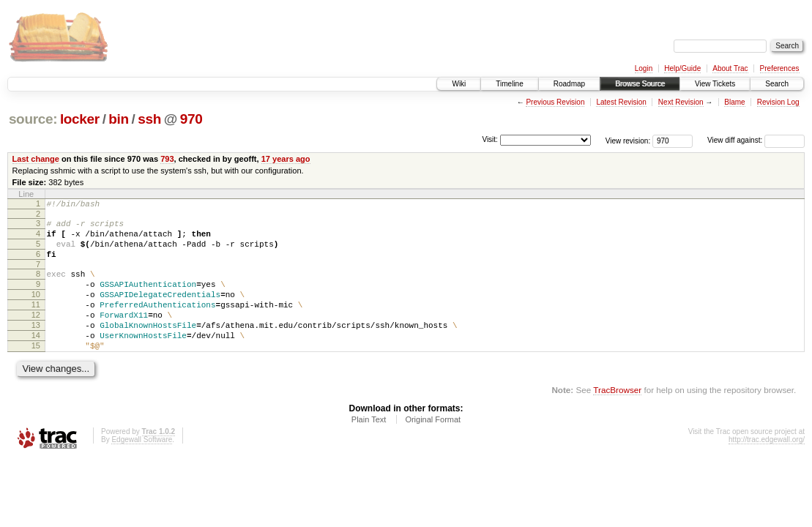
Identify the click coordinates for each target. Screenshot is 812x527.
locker (80, 119)
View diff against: (756, 140)
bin (118, 119)
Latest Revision (621, 102)
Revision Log (778, 102)
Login (644, 68)
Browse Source (640, 84)
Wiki (459, 84)
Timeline (509, 84)
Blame (734, 102)
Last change (36, 159)
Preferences (780, 68)
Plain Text (369, 448)
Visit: (490, 139)
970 (191, 119)
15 (36, 372)
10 (36, 310)
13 (36, 347)
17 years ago (286, 159)
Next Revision (681, 102)
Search (777, 84)
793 (167, 159)
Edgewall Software (142, 468)
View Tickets (715, 84)
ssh (149, 119)
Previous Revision (555, 102)
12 (36, 334)
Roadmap (569, 84)
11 (36, 322)
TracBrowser (617, 418)
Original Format (433, 448)
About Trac (730, 68)
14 (36, 359)
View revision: (628, 140)
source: (33, 119)
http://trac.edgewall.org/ (767, 468)
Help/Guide (682, 68)
